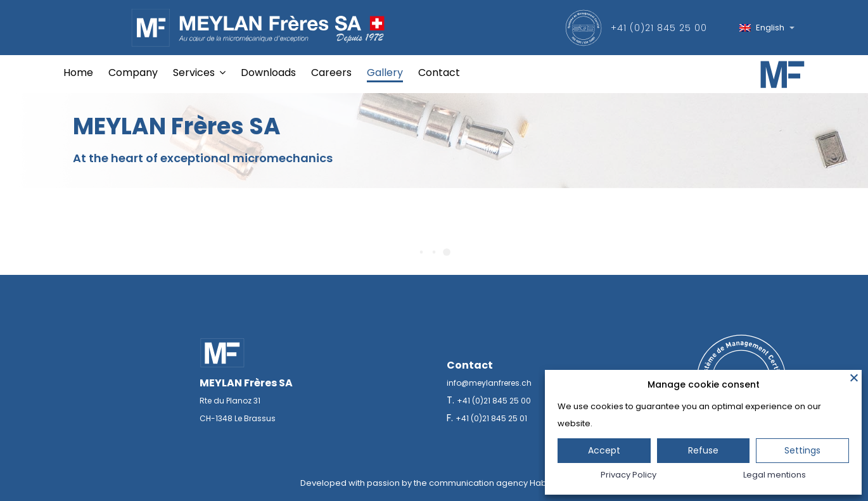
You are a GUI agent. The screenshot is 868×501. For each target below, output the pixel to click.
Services (194, 73)
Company (133, 73)
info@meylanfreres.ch (489, 383)
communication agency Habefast (498, 483)
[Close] (854, 377)
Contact (439, 73)
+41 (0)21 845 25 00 (659, 28)
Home (78, 73)
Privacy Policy (629, 475)
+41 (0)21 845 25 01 (491, 418)
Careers (331, 73)
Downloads (268, 73)
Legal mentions (775, 475)
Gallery (385, 73)
